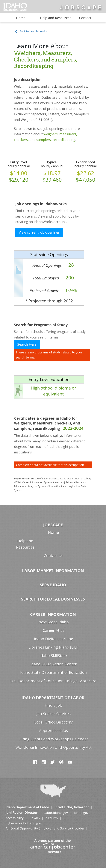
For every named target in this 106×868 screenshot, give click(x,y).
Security (52, 818)
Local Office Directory (53, 722)
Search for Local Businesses (53, 599)
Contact (85, 18)
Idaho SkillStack (53, 655)
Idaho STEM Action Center (53, 664)
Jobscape (53, 525)
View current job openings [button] (39, 232)
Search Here (27, 344)
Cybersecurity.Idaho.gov (24, 823)
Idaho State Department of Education (54, 672)
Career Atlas (53, 630)
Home (21, 18)
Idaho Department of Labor (53, 698)
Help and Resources (56, 18)
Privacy (35, 818)
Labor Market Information (53, 571)
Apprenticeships (53, 730)
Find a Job (53, 705)
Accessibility (15, 818)
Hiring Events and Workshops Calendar (54, 739)
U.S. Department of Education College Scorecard (54, 681)
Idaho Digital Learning (53, 639)
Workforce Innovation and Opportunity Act (53, 747)
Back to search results (31, 31)
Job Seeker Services (54, 714)
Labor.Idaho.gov (56, 813)
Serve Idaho (53, 585)
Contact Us (54, 555)
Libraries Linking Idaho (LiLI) (53, 647)
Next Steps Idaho (53, 622)
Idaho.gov (81, 813)
